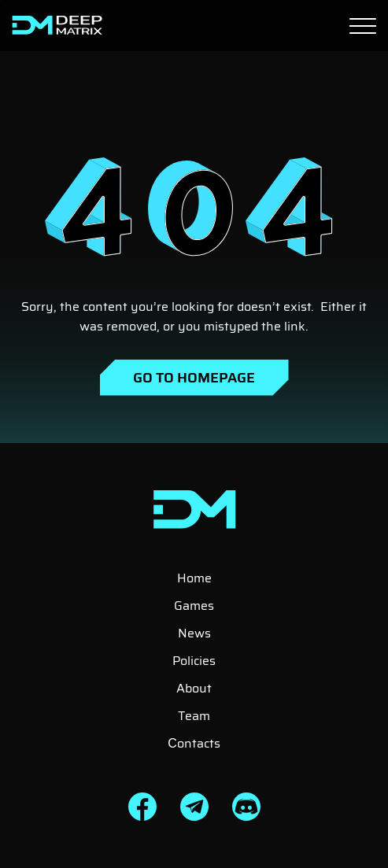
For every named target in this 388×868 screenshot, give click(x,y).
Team (194, 716)
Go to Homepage (194, 377)
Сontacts (194, 743)
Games (194, 606)
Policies (194, 661)
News (194, 633)
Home (194, 578)
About (194, 688)
